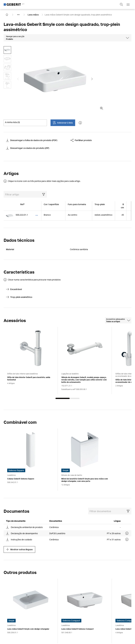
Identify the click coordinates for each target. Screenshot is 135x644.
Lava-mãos (33, 15)
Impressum (9, 622)
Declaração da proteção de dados (47, 622)
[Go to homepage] (7, 15)
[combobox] (118, 287)
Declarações (108, 622)
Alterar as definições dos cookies (83, 622)
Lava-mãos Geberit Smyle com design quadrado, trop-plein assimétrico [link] (78, 15)
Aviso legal (22, 622)
